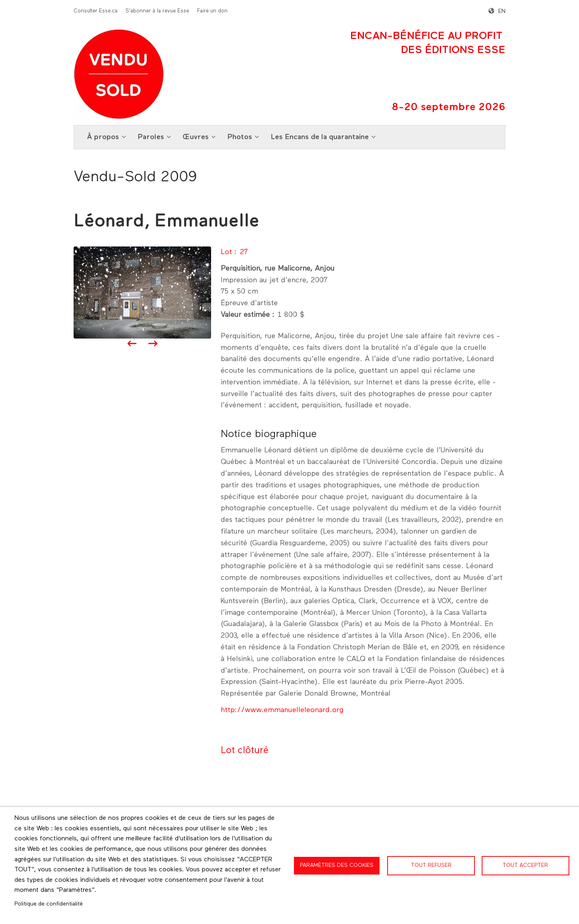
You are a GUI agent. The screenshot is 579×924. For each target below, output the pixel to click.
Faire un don (212, 11)
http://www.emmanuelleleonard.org (282, 710)
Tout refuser (431, 865)
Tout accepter (525, 865)
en (502, 11)
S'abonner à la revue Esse (157, 11)
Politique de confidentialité (49, 904)
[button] (142, 292)
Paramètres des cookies (337, 865)
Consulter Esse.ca (95, 11)
